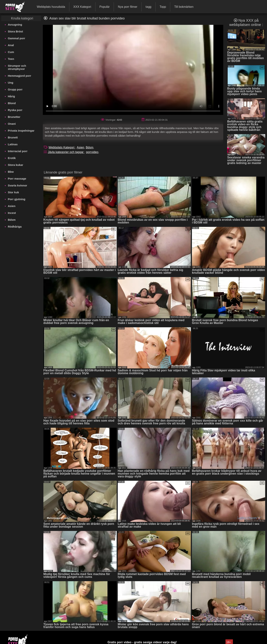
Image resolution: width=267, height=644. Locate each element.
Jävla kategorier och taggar (66, 152)
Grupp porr (15, 89)
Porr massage (17, 179)
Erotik (12, 158)
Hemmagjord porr (19, 76)
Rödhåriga (15, 227)
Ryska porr (15, 110)
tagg (148, 7)
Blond (12, 103)
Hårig (11, 96)
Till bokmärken (184, 7)
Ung (10, 83)
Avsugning (15, 25)
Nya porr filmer (128, 7)
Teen (11, 59)
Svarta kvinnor (17, 185)
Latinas (13, 144)
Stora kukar (15, 165)
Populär (104, 7)
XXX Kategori (82, 7)
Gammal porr (16, 38)
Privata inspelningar (21, 131)
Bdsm (12, 220)
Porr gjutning (17, 199)
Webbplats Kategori (62, 147)
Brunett (13, 137)
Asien (12, 206)
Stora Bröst (15, 31)
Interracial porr (18, 151)
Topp (163, 7)
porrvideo (92, 152)
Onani (12, 124)
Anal (11, 45)
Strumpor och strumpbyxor (17, 67)
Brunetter (14, 117)
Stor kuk (13, 192)
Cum (11, 52)
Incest (12, 213)
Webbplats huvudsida (51, 7)
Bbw (11, 172)
